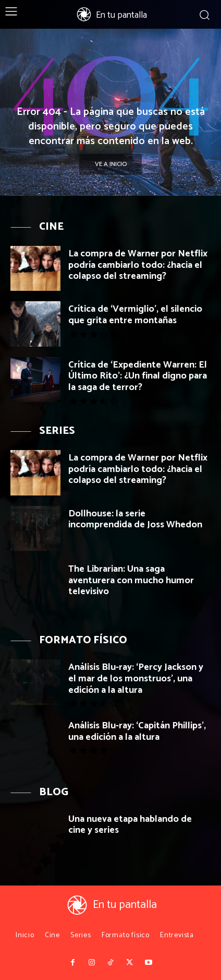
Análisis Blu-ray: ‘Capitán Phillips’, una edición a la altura (137, 731)
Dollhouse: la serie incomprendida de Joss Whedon (135, 519)
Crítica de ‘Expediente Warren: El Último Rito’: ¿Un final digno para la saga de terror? (138, 376)
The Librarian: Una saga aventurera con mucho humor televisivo (131, 580)
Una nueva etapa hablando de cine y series (130, 825)
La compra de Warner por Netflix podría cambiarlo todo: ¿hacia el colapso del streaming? (138, 265)
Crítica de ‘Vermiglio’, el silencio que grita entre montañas (135, 315)
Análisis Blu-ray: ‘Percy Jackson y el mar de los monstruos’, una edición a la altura (136, 678)
